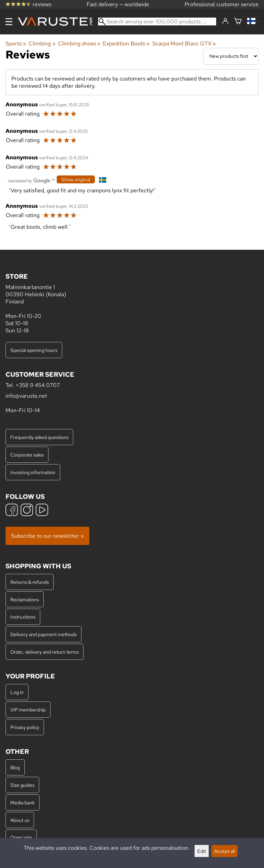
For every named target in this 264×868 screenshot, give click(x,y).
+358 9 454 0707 (38, 385)
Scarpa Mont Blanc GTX (184, 44)
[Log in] (225, 21)
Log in (17, 692)
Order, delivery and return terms (45, 652)
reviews (28, 4)
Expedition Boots (126, 44)
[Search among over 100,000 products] (157, 22)
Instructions (23, 617)
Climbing (42, 44)
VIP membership (28, 710)
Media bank (23, 802)
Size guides (22, 785)
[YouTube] (42, 511)
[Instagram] (27, 511)
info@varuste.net (26, 396)
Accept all (224, 851)
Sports (16, 44)
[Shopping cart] (238, 22)
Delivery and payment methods (43, 634)
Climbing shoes (79, 44)
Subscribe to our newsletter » (47, 536)
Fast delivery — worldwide (118, 4)
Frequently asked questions (39, 437)
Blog (15, 767)
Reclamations (25, 599)
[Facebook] (12, 511)
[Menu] (9, 22)
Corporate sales (27, 455)
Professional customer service (222, 4)
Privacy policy (25, 727)
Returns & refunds (30, 582)
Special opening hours (34, 350)
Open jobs (21, 837)
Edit (202, 851)
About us (20, 820)
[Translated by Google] (29, 180)
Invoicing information (33, 472)
